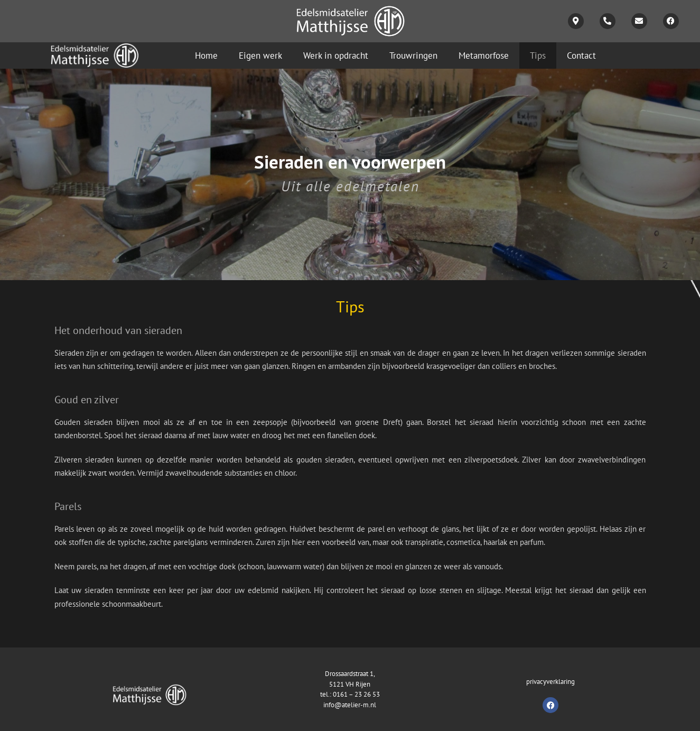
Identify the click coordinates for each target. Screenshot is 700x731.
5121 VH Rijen (350, 684)
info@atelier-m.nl (350, 705)
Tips (538, 55)
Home (206, 55)
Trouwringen (413, 55)
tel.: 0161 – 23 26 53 (350, 694)
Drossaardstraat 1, (350, 674)
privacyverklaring (550, 682)
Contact (581, 55)
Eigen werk (260, 55)
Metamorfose (484, 55)
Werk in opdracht (336, 55)
